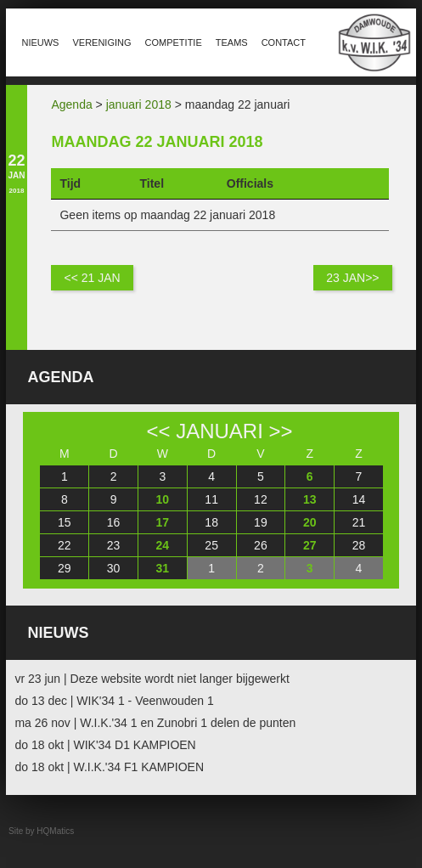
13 (310, 499)
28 (359, 545)
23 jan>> (352, 278)
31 (163, 568)
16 (114, 522)
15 (65, 522)
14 (359, 499)
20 (310, 522)
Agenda (71, 104)
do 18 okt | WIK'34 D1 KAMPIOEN (105, 745)
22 (65, 545)
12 (261, 499)
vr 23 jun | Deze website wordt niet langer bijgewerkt (152, 679)
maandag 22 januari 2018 (157, 142)
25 (211, 545)
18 (211, 522)
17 (163, 522)
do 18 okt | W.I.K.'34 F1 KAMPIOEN (109, 767)
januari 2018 (139, 104)
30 (114, 568)
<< (158, 431)
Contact (284, 42)
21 (359, 522)
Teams (232, 42)
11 (211, 499)
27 (310, 545)
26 (261, 545)
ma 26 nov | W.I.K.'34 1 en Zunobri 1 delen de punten (155, 723)
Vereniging (101, 42)
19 (261, 522)
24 (163, 545)
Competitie (174, 42)
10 (163, 499)
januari (219, 431)
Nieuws (40, 42)
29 (65, 568)
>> (281, 431)
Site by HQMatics (41, 831)
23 (114, 545)
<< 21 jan (92, 278)
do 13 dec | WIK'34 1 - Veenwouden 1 (114, 701)
